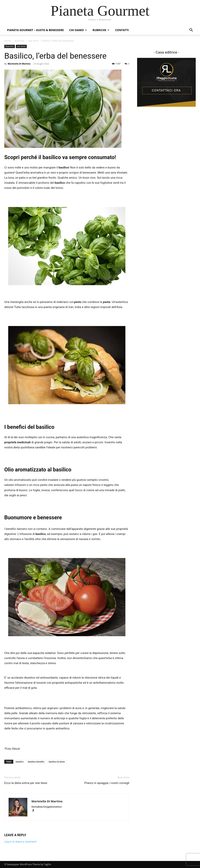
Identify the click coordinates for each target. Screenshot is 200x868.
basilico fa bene (57, 762)
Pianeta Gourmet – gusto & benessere (35, 30)
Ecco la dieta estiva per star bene (26, 783)
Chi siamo (78, 30)
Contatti (122, 30)
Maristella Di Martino (19, 64)
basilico (20, 762)
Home (8, 41)
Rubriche (101, 30)
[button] (191, 30)
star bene (33, 41)
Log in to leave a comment (20, 842)
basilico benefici (36, 762)
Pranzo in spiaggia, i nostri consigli (107, 783)
